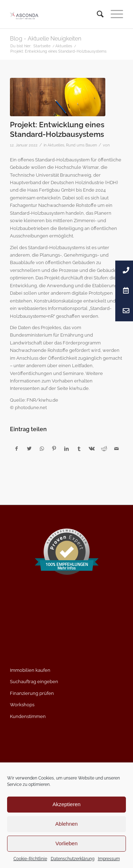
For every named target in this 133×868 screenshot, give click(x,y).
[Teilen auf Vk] (92, 449)
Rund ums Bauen (81, 145)
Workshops (22, 705)
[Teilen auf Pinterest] (54, 449)
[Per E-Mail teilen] (117, 449)
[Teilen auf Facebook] (16, 449)
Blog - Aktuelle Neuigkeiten (46, 39)
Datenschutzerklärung (73, 859)
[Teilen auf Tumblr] (79, 449)
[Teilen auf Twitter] (29, 449)
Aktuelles (56, 145)
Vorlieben (66, 843)
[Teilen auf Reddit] (104, 449)
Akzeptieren (66, 804)
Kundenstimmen (28, 716)
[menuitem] (97, 14)
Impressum (109, 859)
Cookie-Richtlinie (30, 859)
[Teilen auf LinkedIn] (67, 449)
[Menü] (113, 14)
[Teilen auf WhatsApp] (42, 449)
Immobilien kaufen (30, 670)
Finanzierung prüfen (32, 693)
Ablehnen (66, 824)
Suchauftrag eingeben (34, 682)
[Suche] (97, 14)
